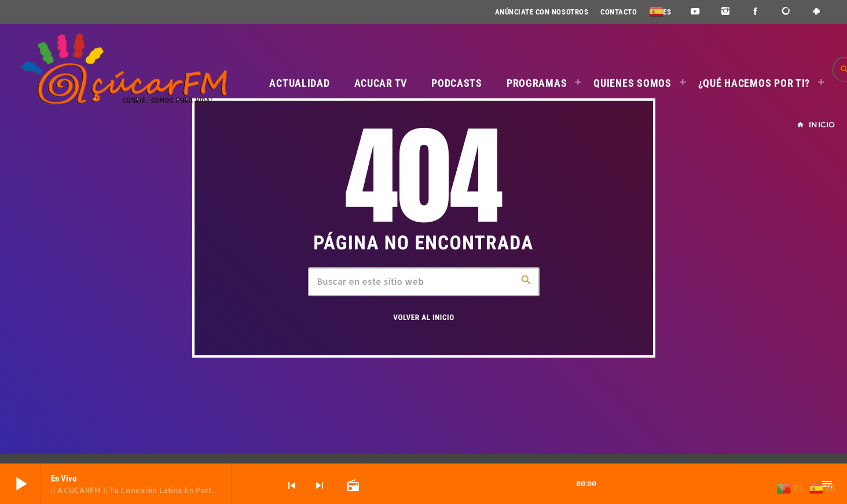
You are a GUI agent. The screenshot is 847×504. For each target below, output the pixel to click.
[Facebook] (756, 12)
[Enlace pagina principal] (123, 69)
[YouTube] (695, 12)
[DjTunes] (786, 12)
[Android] (817, 12)
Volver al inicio (423, 318)
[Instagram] (726, 12)
